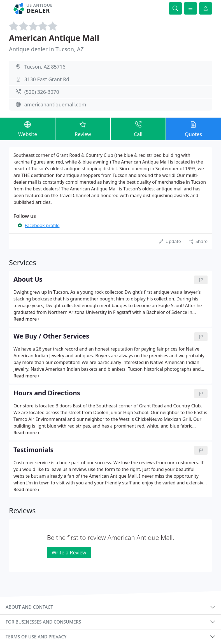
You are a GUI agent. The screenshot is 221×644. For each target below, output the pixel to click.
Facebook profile (42, 225)
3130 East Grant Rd (47, 79)
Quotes (193, 129)
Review (83, 129)
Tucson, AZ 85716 (45, 67)
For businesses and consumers (43, 622)
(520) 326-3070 (42, 92)
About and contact (29, 607)
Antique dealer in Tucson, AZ (46, 49)
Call (138, 129)
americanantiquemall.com (55, 104)
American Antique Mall (54, 38)
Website (28, 129)
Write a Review (69, 552)
